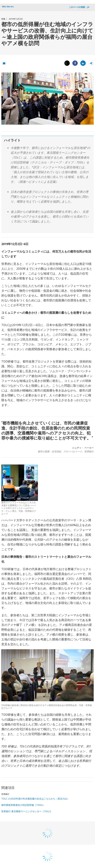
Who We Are (8, 7)
